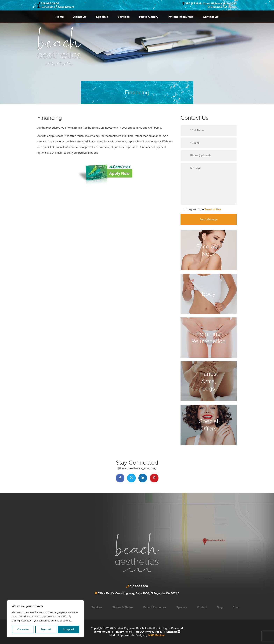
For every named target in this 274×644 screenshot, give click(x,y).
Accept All (68, 629)
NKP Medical (156, 635)
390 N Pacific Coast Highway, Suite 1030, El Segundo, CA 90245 (138, 593)
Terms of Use (213, 209)
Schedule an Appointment (58, 7)
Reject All (46, 629)
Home (60, 17)
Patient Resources (181, 17)
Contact (202, 607)
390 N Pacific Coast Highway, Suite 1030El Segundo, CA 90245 (211, 5)
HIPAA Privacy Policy (149, 632)
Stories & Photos (123, 607)
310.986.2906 (50, 3)
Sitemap (172, 632)
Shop (236, 607)
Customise (23, 629)
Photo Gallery (149, 17)
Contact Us (211, 17)
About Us (80, 17)
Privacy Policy (123, 632)
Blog (220, 607)
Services (124, 17)
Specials (102, 17)
